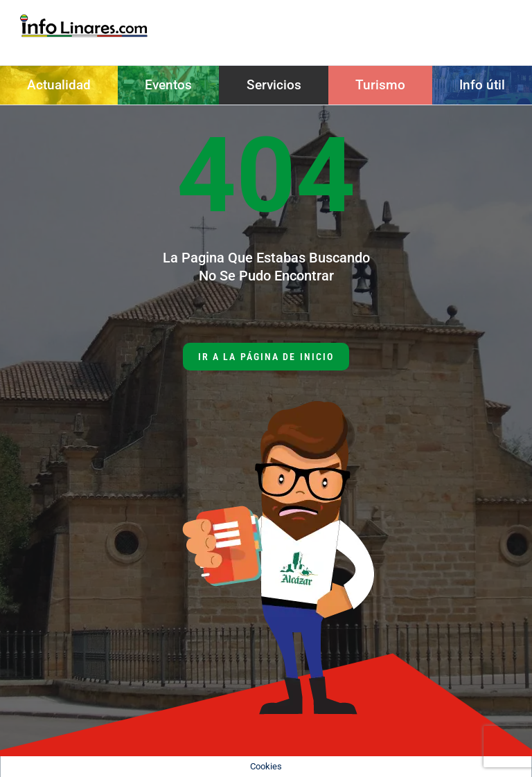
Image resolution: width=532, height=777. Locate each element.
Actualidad (59, 85)
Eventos (168, 85)
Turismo (380, 85)
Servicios (274, 85)
